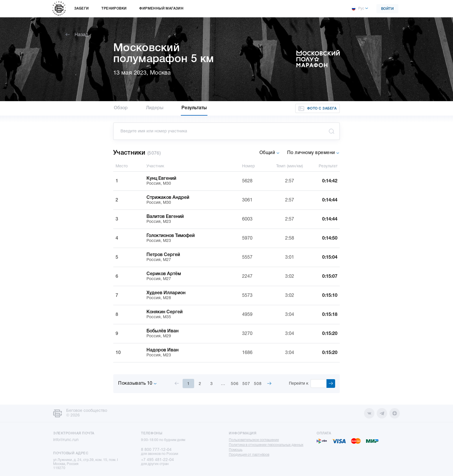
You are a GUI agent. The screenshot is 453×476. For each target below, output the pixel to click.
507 (246, 384)
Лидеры (155, 108)
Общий (270, 153)
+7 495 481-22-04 (157, 460)
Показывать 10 (138, 384)
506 (235, 384)
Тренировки (114, 9)
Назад (77, 35)
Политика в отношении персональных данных (266, 445)
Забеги (81, 9)
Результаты (194, 108)
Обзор (121, 108)
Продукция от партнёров (249, 455)
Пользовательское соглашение (254, 440)
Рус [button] (358, 9)
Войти (388, 9)
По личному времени (313, 153)
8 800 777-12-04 (156, 450)
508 (258, 384)
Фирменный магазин (161, 9)
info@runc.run (66, 440)
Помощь (236, 450)
